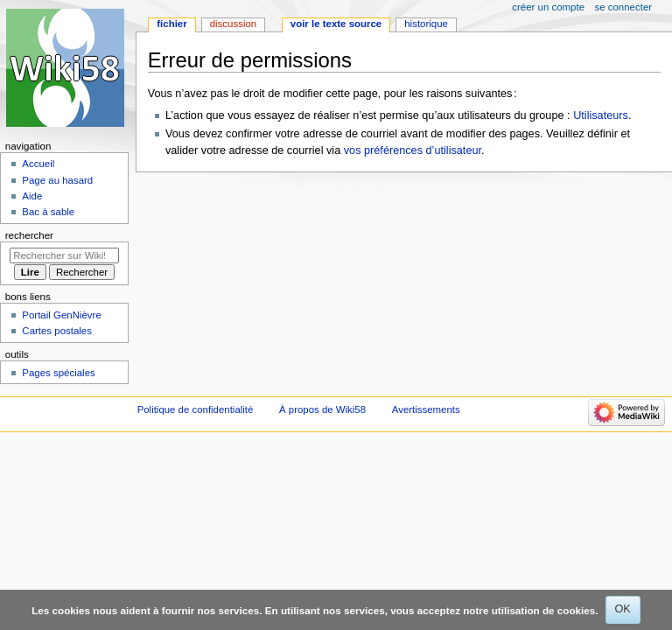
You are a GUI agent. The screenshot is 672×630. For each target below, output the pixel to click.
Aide (32, 196)
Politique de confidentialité (196, 409)
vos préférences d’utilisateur (413, 150)
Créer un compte (548, 7)
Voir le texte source (336, 24)
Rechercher (29, 235)
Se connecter (624, 7)
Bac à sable (48, 212)
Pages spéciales (58, 373)
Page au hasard (57, 180)
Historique (426, 24)
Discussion (233, 24)
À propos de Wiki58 (322, 409)
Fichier (171, 24)
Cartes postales (57, 331)
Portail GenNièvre (61, 315)
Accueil (38, 164)
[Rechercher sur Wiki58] (64, 255)
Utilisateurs (601, 115)
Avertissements (426, 409)
